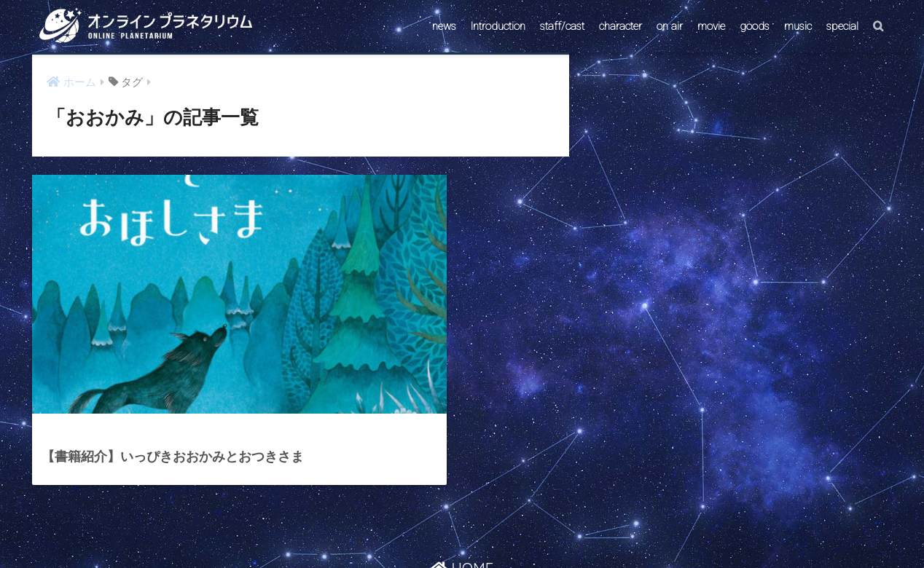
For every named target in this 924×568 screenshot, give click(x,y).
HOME (462, 498)
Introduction (498, 26)
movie (711, 26)
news (444, 26)
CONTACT (406, 529)
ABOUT (532, 529)
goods (755, 26)
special (842, 26)
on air (670, 26)
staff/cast (562, 26)
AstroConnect (472, 529)
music (798, 26)
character (620, 26)
